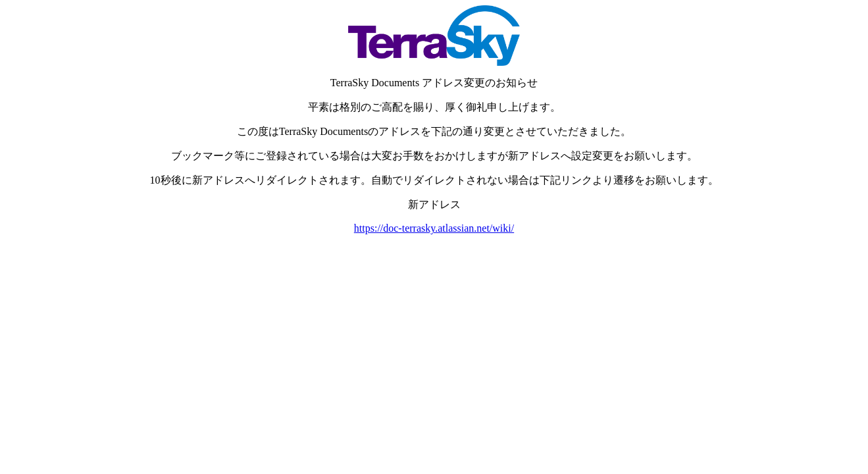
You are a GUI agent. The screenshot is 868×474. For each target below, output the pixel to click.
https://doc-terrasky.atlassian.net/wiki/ (434, 228)
